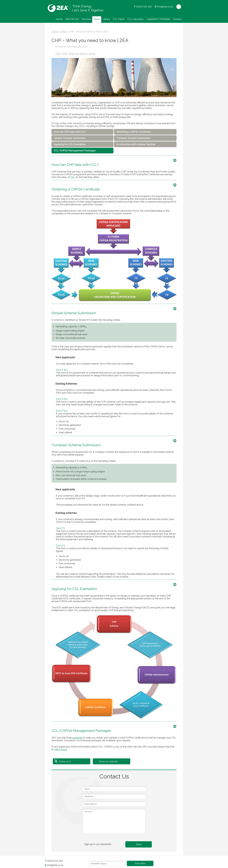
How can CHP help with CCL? (70, 132)
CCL (73, 177)
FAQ (64, 54)
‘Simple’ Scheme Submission (70, 138)
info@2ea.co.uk (165, 7)
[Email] (107, 864)
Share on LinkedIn (108, 761)
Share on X (65, 761)
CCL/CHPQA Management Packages (75, 151)
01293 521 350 (144, 7)
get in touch (61, 749)
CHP (58, 54)
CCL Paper (119, 19)
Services (86, 19)
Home (59, 19)
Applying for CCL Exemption (70, 144)
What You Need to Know (82, 54)
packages (78, 738)
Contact (177, 19)
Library (106, 19)
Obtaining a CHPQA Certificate (134, 132)
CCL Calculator (136, 19)
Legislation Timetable (158, 19)
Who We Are (72, 19)
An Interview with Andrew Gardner (136, 144)
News (97, 19)
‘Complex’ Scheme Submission (133, 138)
